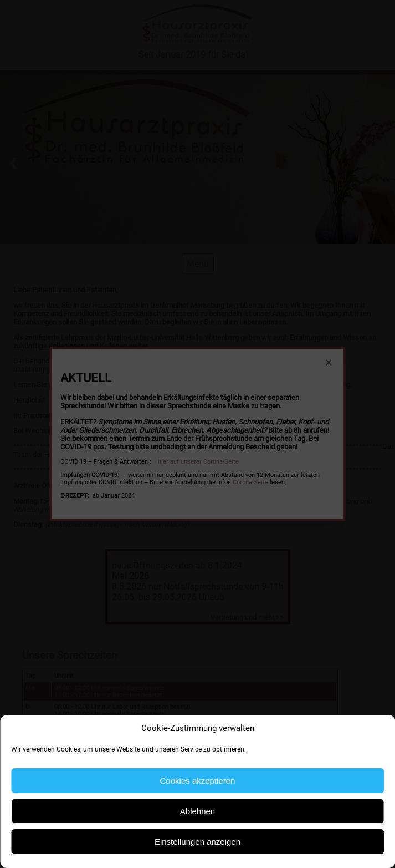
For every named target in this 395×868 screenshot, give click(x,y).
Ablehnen (197, 811)
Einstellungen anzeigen (197, 842)
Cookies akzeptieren (198, 781)
